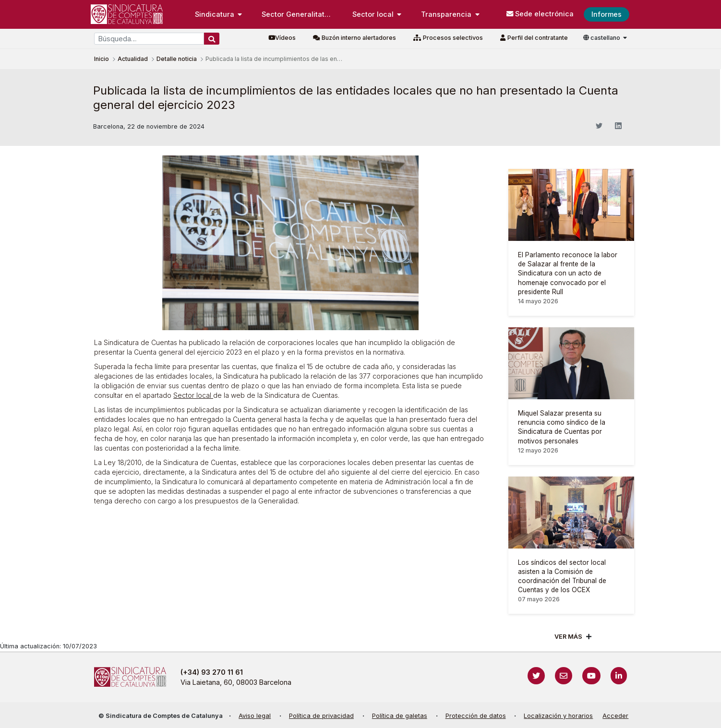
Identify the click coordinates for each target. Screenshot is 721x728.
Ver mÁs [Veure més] (568, 637)
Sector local (193, 395)
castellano (602, 38)
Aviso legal (255, 716)
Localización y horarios (558, 716)
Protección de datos (476, 716)
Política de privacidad (321, 716)
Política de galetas (400, 716)
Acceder (615, 716)
